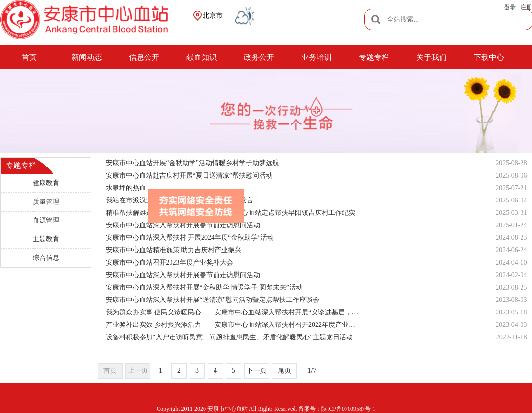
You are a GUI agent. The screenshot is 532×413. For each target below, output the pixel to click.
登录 (510, 7)
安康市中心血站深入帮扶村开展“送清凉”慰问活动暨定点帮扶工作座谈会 (213, 300)
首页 (110, 371)
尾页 (284, 371)
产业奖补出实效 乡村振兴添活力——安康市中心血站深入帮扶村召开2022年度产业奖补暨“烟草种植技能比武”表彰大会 (234, 325)
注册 (526, 7)
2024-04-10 (511, 262)
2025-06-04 (511, 200)
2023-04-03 (511, 325)
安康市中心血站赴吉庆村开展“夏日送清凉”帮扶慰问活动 (189, 175)
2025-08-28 (511, 163)
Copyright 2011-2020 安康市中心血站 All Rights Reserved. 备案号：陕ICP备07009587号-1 (266, 409)
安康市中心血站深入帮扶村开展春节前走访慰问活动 (183, 275)
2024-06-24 (511, 250)
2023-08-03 (511, 300)
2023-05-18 (511, 312)
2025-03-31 (511, 213)
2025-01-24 (511, 225)
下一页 (257, 371)
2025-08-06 (511, 175)
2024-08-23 (511, 238)
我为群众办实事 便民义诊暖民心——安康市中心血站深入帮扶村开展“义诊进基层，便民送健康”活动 (234, 312)
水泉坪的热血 (126, 188)
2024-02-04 (511, 275)
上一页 (138, 371)
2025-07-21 (511, 188)
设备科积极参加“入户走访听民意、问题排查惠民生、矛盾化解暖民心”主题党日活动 (229, 337)
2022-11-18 (512, 337)
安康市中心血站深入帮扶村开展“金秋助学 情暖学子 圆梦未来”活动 (204, 287)
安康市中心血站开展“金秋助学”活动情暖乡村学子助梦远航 (192, 163)
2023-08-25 (511, 287)
